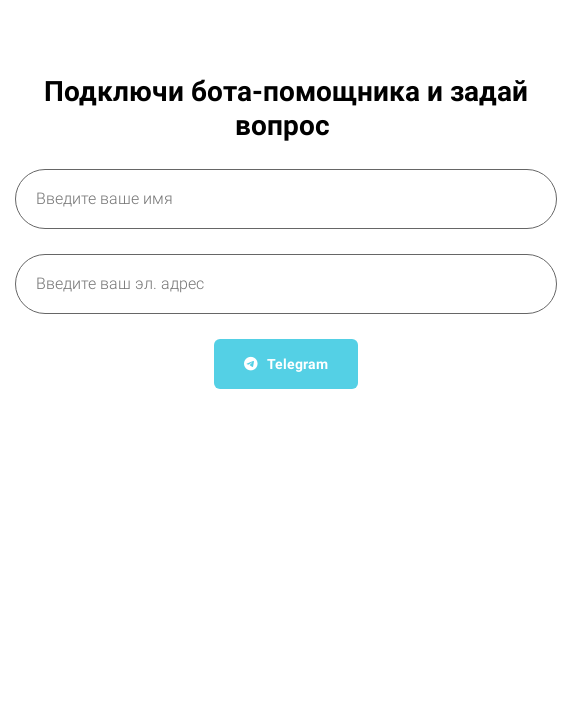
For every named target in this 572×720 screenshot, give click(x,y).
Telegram (286, 364)
